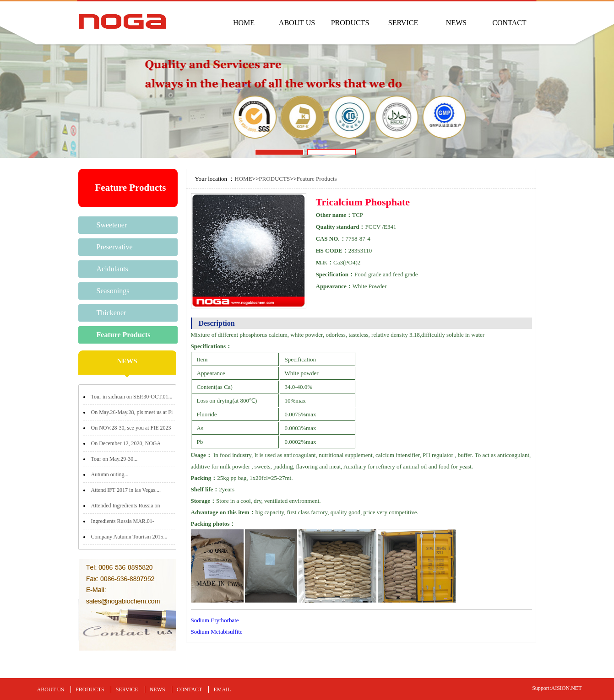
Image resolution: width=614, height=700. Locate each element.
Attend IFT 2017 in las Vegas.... (126, 490)
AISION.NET (567, 688)
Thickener (111, 313)
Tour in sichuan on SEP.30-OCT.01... (132, 397)
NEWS (456, 23)
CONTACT (509, 23)
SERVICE (403, 23)
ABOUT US (297, 23)
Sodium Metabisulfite (217, 632)
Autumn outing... (110, 474)
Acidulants (112, 269)
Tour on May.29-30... (114, 459)
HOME (244, 23)
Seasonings (113, 291)
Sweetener (112, 225)
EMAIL (222, 689)
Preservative (115, 247)
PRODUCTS (350, 23)
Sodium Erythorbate (215, 620)
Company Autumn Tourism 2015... (129, 537)
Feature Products (124, 335)
